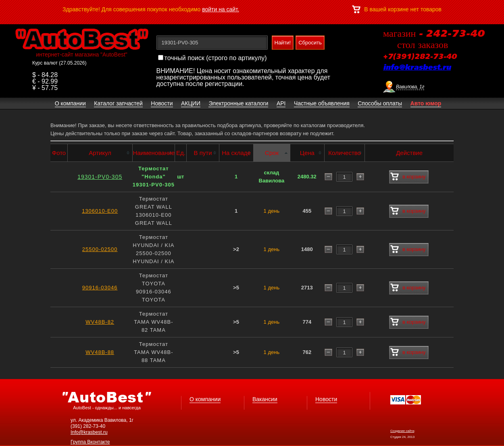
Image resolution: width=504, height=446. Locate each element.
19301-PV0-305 (100, 177)
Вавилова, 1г (410, 87)
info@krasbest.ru (417, 68)
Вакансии (265, 399)
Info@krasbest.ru (89, 432)
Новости (326, 399)
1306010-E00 (100, 211)
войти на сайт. (221, 9)
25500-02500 (100, 249)
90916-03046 (100, 288)
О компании (205, 399)
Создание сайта (402, 431)
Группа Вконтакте (90, 442)
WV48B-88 (100, 352)
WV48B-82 (100, 322)
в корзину (408, 177)
